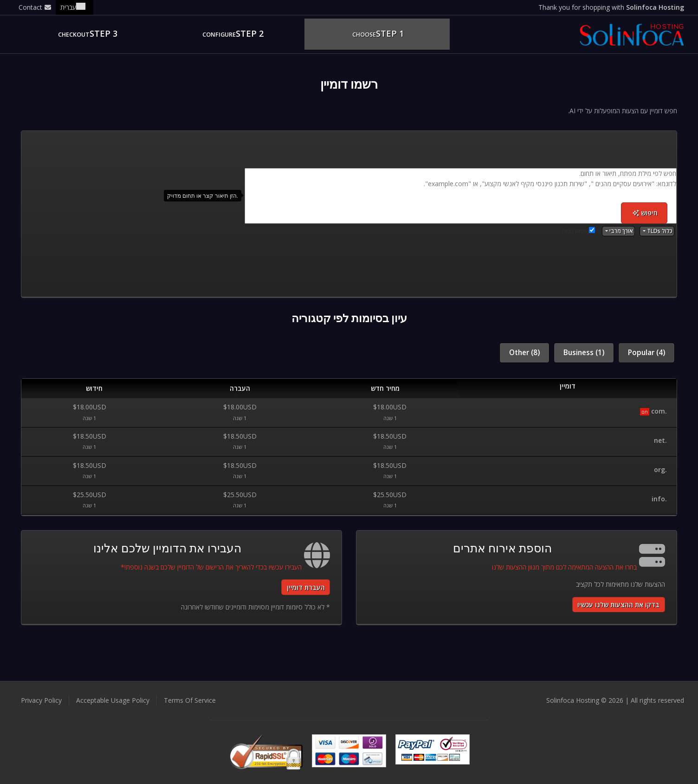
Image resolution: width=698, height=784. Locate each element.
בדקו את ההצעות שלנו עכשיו (618, 605)
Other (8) (524, 353)
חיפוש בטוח (578, 231)
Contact (35, 7)
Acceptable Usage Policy (113, 700)
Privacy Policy (41, 700)
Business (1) (584, 353)
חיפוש (645, 213)
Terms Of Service (190, 700)
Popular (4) (646, 353)
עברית (74, 7)
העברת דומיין (306, 587)
